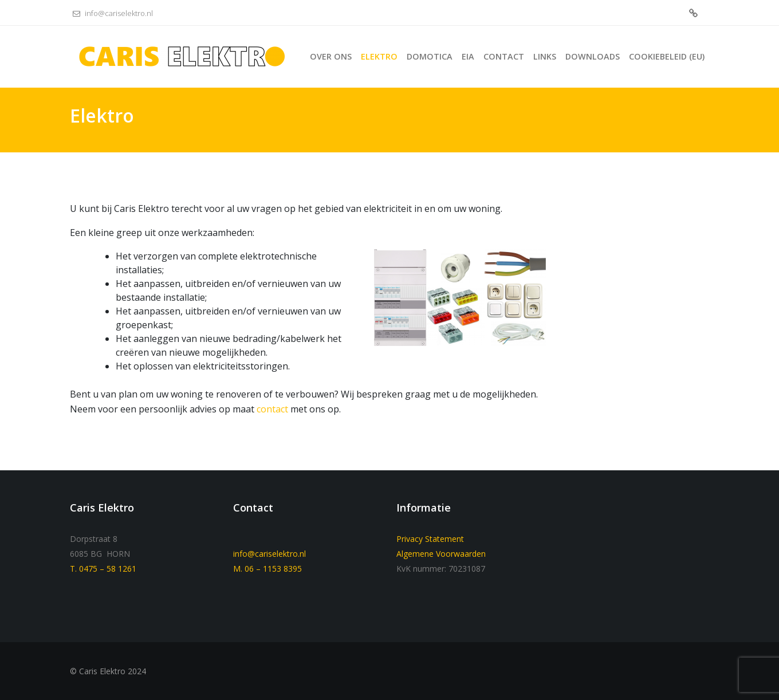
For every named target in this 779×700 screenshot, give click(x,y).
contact (272, 409)
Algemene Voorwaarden (441, 554)
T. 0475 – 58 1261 (103, 569)
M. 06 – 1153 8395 (267, 569)
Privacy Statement (430, 539)
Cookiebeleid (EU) (693, 14)
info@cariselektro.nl (111, 13)
